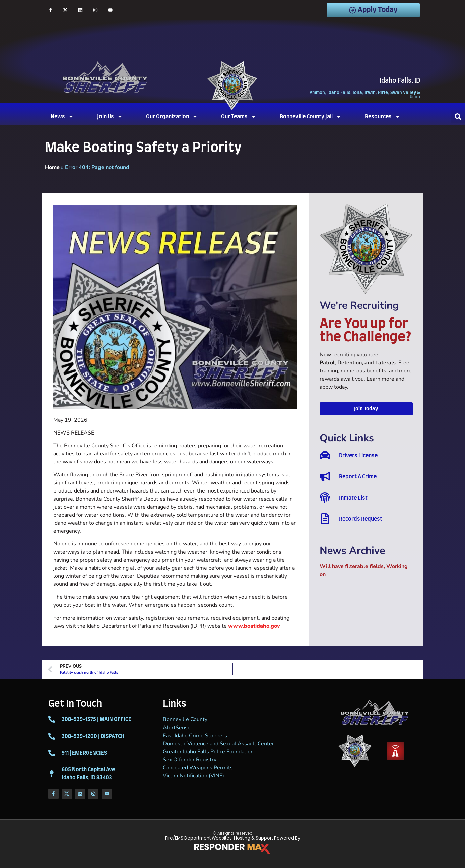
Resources (383, 117)
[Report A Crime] (325, 476)
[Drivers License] (325, 455)
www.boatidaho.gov (254, 626)
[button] (458, 117)
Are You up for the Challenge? (366, 331)
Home (52, 167)
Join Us (110, 117)
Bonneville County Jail (311, 117)
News (62, 117)
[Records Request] (325, 519)
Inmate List (353, 498)
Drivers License (358, 456)
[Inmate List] (325, 498)
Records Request (361, 519)
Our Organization (172, 117)
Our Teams (239, 117)
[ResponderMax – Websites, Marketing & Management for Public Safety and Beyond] (232, 849)
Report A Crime (358, 477)
